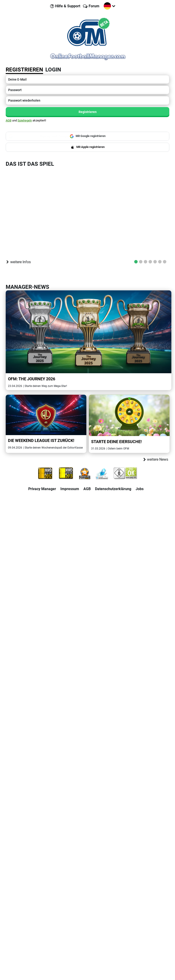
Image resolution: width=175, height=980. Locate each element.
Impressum (70, 489)
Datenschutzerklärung (113, 489)
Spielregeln (25, 120)
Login (53, 70)
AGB (9, 120)
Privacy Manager (42, 489)
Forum (94, 6)
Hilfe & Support (68, 6)
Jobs (140, 489)
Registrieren (24, 70)
